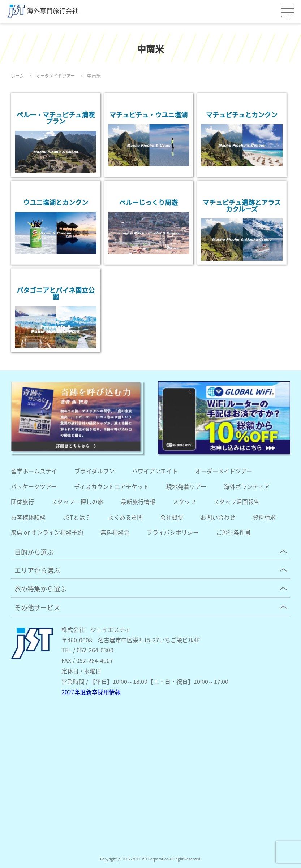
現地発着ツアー (186, 486)
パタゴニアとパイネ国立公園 (56, 293)
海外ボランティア (247, 486)
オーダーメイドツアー (224, 471)
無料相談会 (115, 532)
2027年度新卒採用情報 (91, 692)
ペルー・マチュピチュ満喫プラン (56, 118)
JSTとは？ (77, 517)
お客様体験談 (28, 517)
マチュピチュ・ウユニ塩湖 (149, 114)
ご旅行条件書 (233, 532)
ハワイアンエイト (155, 471)
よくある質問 (125, 517)
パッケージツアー (34, 486)
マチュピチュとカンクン (242, 114)
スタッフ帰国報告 (236, 502)
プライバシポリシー (173, 532)
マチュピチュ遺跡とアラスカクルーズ (242, 205)
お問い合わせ (218, 517)
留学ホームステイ (34, 471)
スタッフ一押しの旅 (77, 502)
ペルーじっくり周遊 (149, 202)
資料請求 (264, 517)
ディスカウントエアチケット (111, 486)
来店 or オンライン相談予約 (47, 532)
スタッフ (184, 502)
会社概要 (172, 517)
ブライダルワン (94, 471)
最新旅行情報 (138, 502)
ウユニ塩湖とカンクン (56, 202)
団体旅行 (22, 502)
